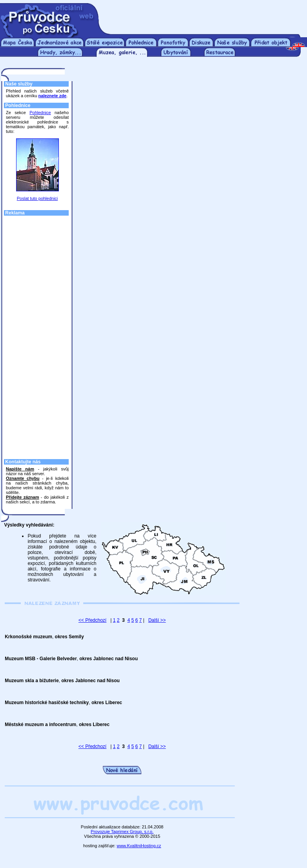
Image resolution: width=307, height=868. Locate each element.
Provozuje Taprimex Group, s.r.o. (122, 832)
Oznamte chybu (23, 478)
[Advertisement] (204, 15)
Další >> (157, 620)
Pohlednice (40, 113)
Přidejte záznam (22, 497)
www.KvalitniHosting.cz (139, 846)
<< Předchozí (92, 620)
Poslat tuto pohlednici (37, 198)
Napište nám (20, 469)
